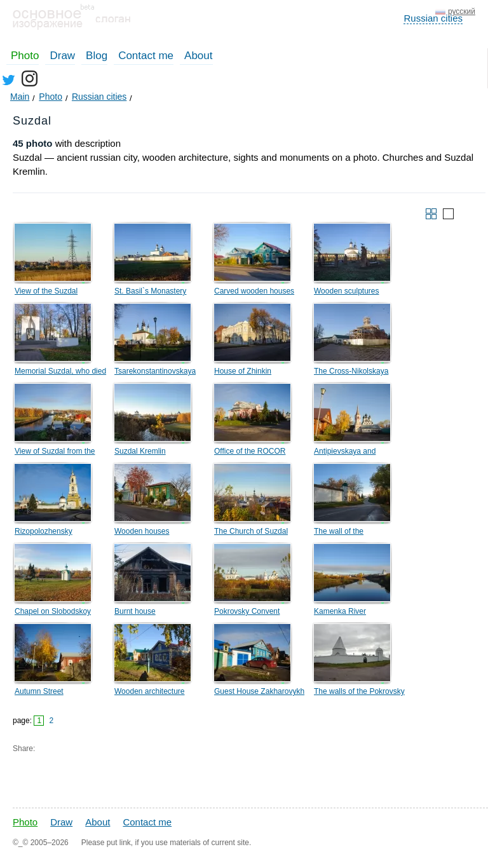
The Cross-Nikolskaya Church (351, 373)
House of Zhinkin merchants (243, 373)
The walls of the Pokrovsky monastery (359, 693)
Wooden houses (142, 531)
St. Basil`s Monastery (150, 291)
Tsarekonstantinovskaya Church (155, 373)
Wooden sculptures (347, 291)
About (198, 56)
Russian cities (433, 18)
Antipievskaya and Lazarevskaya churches (354, 453)
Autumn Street (39, 691)
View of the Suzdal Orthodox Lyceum (46, 293)
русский (462, 11)
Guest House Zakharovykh (259, 691)
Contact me (146, 56)
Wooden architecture (150, 691)
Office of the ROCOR (250, 451)
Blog (97, 56)
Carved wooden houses (254, 291)
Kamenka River (340, 611)
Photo (25, 56)
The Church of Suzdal (251, 531)
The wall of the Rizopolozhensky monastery (343, 533)
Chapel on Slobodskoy (53, 611)
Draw (62, 56)
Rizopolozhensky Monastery (44, 533)
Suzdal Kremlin (140, 451)
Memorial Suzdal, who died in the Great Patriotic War (60, 373)
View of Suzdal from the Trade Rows (55, 453)
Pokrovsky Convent (247, 611)
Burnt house (135, 611)
